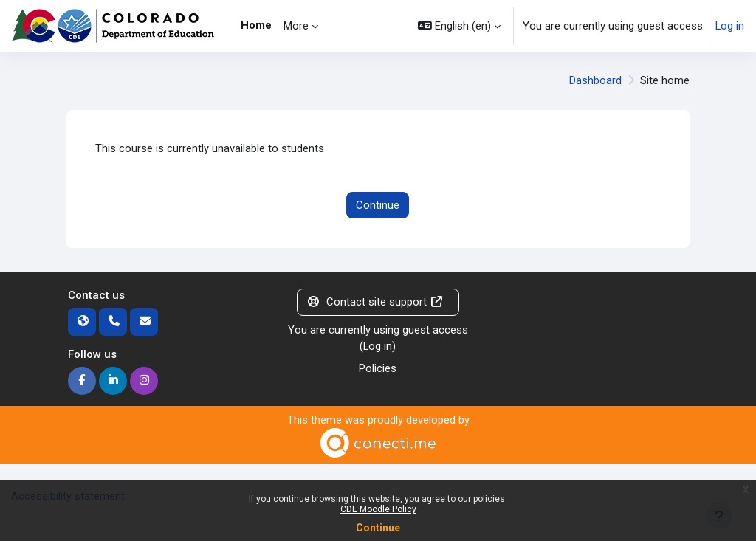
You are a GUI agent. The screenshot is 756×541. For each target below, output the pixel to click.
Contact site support (375, 302)
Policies (378, 368)
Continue (378, 528)
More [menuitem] (296, 26)
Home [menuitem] (256, 25)
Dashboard (595, 80)
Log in (730, 26)
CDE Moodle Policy (378, 509)
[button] (459, 26)
